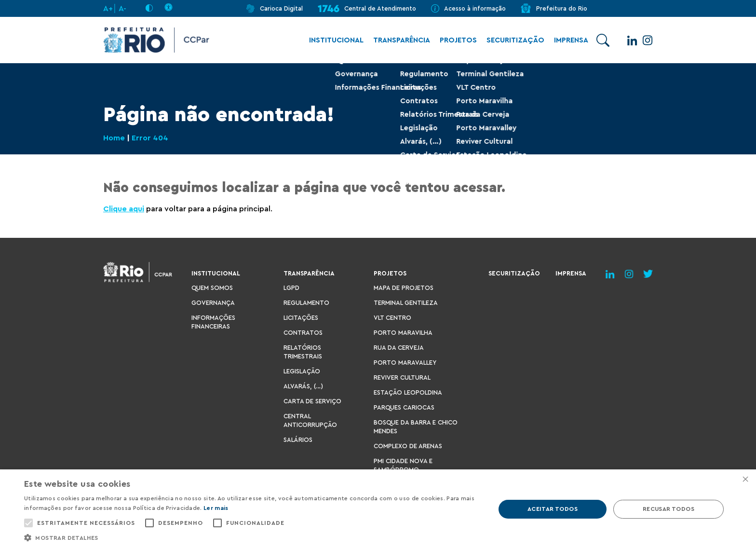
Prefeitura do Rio (562, 8)
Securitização (511, 40)
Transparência (397, 40)
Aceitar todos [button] (553, 509)
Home (114, 138)
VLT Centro (392, 318)
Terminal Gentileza (406, 303)
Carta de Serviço (312, 401)
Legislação (302, 371)
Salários (298, 440)
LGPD (291, 288)
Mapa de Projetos (404, 288)
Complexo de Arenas (408, 446)
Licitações (301, 318)
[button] (253, 537)
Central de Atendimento (380, 8)
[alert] (378, 509)
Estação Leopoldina (408, 392)
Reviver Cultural (402, 377)
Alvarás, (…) (303, 386)
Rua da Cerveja (399, 348)
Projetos (453, 40)
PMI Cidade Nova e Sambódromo (403, 465)
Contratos (303, 333)
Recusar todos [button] (668, 509)
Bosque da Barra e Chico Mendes (416, 427)
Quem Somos (212, 288)
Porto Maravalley (405, 363)
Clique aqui (124, 209)
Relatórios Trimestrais (303, 352)
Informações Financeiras (213, 322)
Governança (213, 303)
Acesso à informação (475, 8)
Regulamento (306, 303)
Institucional (331, 40)
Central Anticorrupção (310, 420)
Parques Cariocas (404, 407)
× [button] (745, 480)
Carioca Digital (281, 8)
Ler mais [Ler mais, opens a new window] (216, 508)
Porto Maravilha (403, 333)
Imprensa (566, 40)
